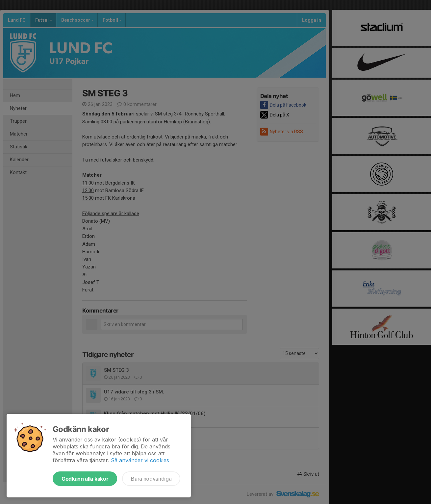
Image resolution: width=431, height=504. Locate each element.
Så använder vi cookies (140, 460)
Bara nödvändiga (151, 479)
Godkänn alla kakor (85, 479)
